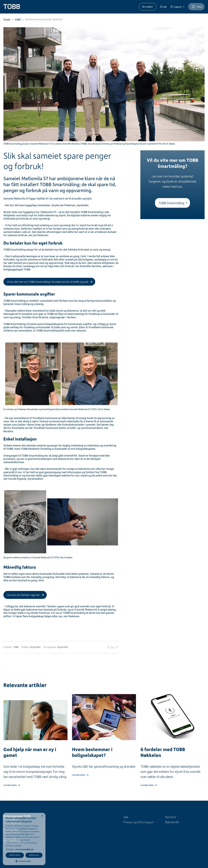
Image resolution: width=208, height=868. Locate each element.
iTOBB (18, 19)
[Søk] (163, 7)
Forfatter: (8, 647)
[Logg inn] (177, 7)
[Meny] (196, 7)
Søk (126, 817)
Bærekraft (172, 822)
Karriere (170, 817)
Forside (7, 19)
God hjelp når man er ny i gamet (30, 752)
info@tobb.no (12, 839)
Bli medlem (148, 7)
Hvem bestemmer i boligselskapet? (92, 752)
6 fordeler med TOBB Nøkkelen (163, 752)
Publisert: (25, 647)
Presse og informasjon (139, 822)
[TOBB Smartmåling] (172, 203)
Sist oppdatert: (50, 647)
